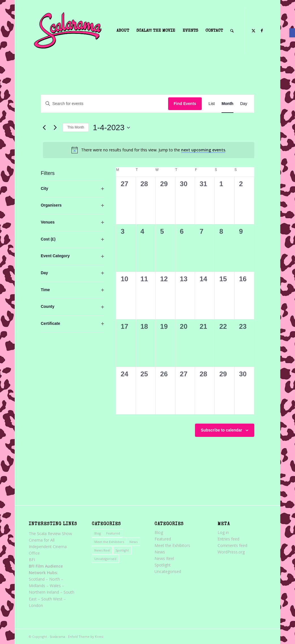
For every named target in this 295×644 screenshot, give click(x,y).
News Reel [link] (102, 550)
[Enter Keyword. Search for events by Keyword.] (105, 104)
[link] (292, 33)
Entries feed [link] (228, 539)
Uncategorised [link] (105, 559)
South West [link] (52, 599)
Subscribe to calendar (222, 430)
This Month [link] (76, 127)
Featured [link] (113, 533)
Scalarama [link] (58, 637)
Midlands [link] (37, 586)
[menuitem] (123, 31)
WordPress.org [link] (231, 552)
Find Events (185, 104)
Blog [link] (98, 533)
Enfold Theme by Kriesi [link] (86, 637)
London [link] (36, 605)
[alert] (149, 150)
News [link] (134, 542)
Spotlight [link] (122, 550)
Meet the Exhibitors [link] (109, 542)
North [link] (55, 579)
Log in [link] (223, 532)
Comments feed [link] (232, 545)
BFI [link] (32, 560)
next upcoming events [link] (203, 150)
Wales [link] (55, 586)
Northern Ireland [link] (44, 592)
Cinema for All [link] (42, 540)
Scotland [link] (37, 579)
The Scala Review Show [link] (50, 534)
